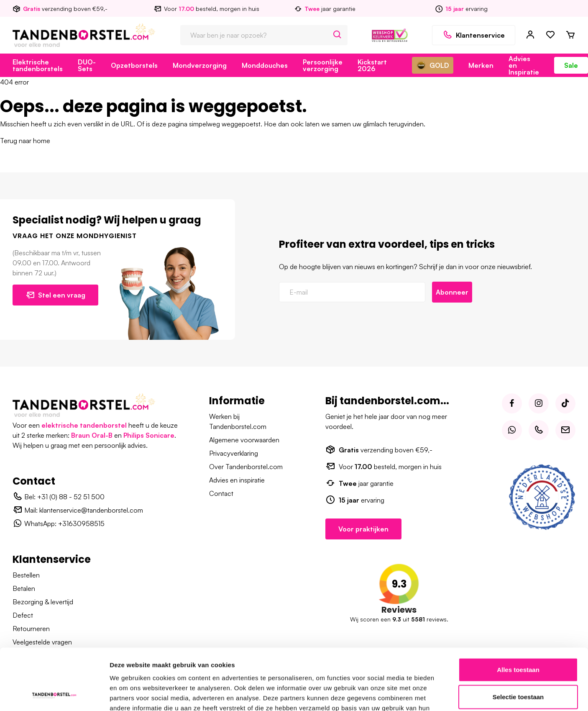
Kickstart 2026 (372, 65)
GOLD (433, 65)
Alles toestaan (518, 571)
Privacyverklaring (234, 453)
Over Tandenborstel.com (246, 467)
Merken (481, 65)
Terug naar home (25, 141)
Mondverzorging (200, 65)
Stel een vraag (55, 295)
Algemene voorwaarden (244, 440)
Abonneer (452, 292)
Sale (571, 65)
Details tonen (452, 653)
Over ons (368, 699)
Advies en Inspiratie (524, 65)
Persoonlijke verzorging (323, 65)
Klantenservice (474, 35)
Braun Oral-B (92, 435)
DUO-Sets (87, 65)
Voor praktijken (363, 529)
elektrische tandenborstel (84, 425)
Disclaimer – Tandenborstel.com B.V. (520, 699)
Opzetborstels (134, 65)
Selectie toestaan (518, 599)
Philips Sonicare (149, 435)
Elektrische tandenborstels (38, 65)
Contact (221, 493)
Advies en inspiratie (237, 480)
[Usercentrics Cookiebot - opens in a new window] (54, 654)
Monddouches (265, 65)
